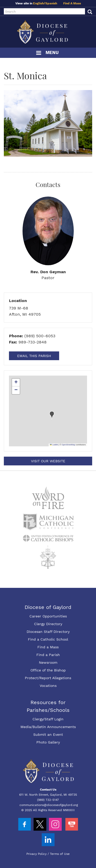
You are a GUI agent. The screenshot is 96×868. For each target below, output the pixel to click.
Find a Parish (48, 655)
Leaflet (54, 445)
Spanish (51, 3)
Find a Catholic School (48, 639)
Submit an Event (48, 734)
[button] (52, 415)
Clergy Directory (48, 624)
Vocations (48, 686)
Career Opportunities (48, 616)
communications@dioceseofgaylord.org (49, 805)
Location (18, 301)
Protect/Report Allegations (48, 678)
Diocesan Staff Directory (48, 632)
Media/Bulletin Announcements (48, 727)
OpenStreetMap (68, 445)
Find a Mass (48, 647)
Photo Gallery (48, 742)
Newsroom (48, 662)
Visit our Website (48, 461)
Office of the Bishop (48, 670)
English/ (39, 3)
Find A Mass (72, 3)
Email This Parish (34, 356)
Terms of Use (60, 854)
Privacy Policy (36, 854)
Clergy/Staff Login (48, 719)
